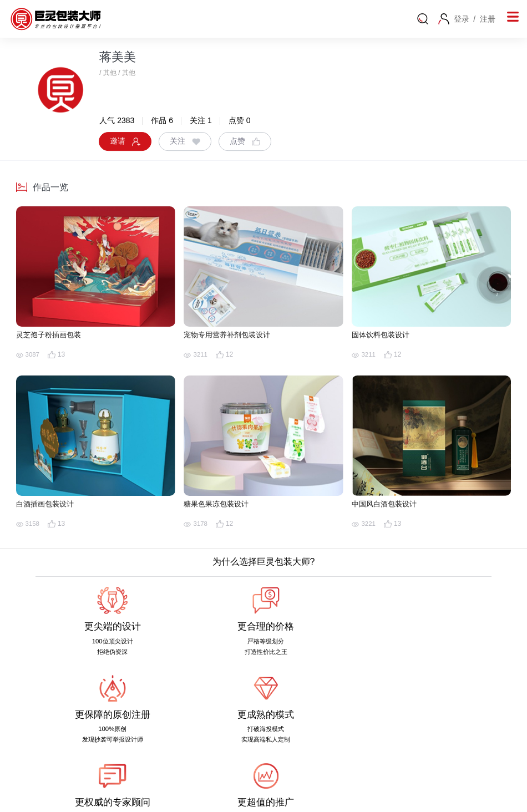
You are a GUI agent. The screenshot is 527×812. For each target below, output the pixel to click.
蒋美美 (118, 57)
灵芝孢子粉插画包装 (54, 336)
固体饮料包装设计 (385, 336)
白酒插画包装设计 (49, 505)
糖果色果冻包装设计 (221, 505)
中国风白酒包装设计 (389, 505)
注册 (488, 19)
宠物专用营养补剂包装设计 (234, 336)
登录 (462, 19)
